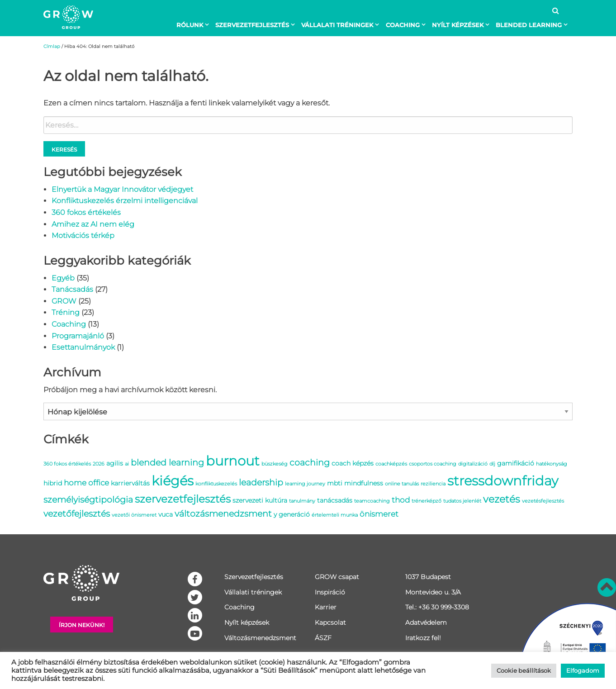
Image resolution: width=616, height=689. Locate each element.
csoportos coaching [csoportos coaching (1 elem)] (433, 464)
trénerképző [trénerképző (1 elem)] (426, 501)
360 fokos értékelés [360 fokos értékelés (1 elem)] (67, 464)
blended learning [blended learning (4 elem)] (167, 462)
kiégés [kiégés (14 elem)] (173, 481)
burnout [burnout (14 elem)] (233, 461)
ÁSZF (323, 638)
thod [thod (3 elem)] (401, 500)
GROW (64, 301)
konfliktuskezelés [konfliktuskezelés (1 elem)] (216, 484)
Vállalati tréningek (337, 25)
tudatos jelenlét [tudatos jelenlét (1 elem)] (462, 501)
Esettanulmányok (83, 347)
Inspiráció (330, 592)
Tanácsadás (72, 289)
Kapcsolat (330, 622)
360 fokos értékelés (86, 212)
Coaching (403, 25)
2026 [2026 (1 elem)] (99, 464)
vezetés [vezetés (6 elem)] (502, 499)
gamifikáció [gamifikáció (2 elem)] (516, 463)
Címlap (52, 46)
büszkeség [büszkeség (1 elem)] (275, 464)
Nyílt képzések (458, 25)
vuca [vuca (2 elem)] (166, 514)
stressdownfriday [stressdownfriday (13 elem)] (503, 481)
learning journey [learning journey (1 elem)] (305, 484)
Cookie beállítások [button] (524, 670)
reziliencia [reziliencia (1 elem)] (433, 484)
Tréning (66, 312)
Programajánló (78, 336)
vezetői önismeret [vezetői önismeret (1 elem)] (134, 515)
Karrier (326, 607)
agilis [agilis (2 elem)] (115, 463)
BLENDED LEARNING (529, 25)
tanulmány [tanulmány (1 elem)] (302, 501)
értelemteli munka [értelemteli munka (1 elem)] (335, 515)
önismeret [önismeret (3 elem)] (379, 514)
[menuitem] (194, 25)
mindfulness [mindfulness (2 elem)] (364, 483)
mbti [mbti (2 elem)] (335, 483)
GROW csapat (337, 577)
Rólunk (190, 25)
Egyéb (63, 278)
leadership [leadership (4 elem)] (261, 482)
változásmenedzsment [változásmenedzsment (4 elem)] (223, 513)
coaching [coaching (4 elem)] (310, 462)
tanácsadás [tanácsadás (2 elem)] (335, 500)
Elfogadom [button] (583, 670)
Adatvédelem (426, 622)
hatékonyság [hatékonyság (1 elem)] (552, 464)
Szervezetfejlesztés (252, 25)
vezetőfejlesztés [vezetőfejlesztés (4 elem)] (77, 513)
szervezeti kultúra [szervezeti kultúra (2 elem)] (260, 500)
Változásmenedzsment (260, 638)
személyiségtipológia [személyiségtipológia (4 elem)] (88, 499)
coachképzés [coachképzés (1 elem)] (391, 464)
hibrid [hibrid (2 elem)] (53, 483)
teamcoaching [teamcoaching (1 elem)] (372, 501)
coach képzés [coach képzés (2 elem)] (353, 463)
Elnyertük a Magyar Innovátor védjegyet (122, 189)
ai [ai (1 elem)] (127, 464)
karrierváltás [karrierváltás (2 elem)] (130, 483)
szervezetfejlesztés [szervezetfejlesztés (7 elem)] (183, 499)
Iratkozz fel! (423, 638)
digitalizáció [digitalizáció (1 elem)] (473, 464)
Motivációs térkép (83, 235)
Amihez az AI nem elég (93, 224)
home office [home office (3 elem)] (86, 483)
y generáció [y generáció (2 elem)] (292, 514)
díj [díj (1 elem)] (492, 464)
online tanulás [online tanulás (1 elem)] (402, 484)
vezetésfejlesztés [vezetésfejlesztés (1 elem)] (543, 501)
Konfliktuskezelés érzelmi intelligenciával (125, 201)
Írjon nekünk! (82, 625)
